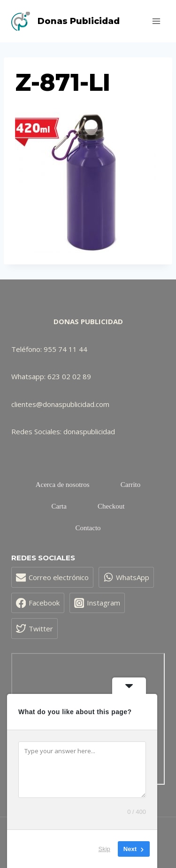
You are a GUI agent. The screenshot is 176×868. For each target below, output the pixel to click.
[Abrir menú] (156, 21)
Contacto (88, 528)
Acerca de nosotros (63, 485)
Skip (104, 849)
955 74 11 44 (65, 349)
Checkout (111, 506)
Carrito (131, 485)
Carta (59, 506)
